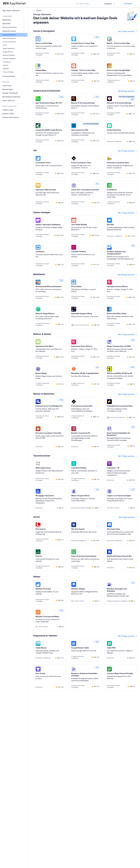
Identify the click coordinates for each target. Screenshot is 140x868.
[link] (14, 11)
